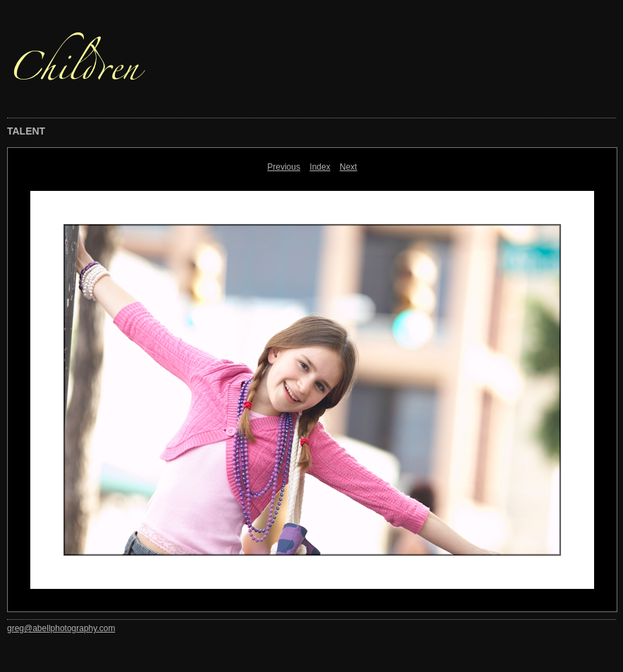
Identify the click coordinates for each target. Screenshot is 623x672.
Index (320, 167)
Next (348, 167)
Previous (284, 167)
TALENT (26, 131)
